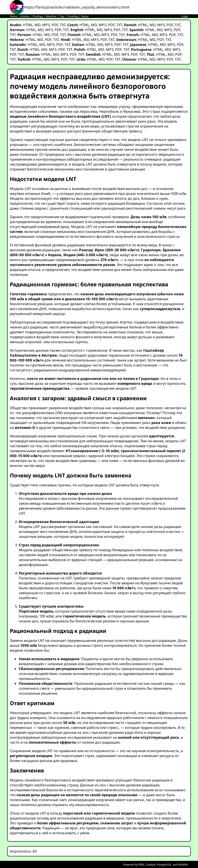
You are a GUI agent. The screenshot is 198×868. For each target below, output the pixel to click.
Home (14, 16)
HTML (28, 25)
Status (85, 16)
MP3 (46, 25)
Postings (38, 16)
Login (185, 16)
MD (38, 25)
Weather (51, 16)
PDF (55, 25)
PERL (141, 865)
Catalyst (151, 865)
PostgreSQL (164, 865)
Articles (25, 16)
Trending (72, 16)
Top (62, 16)
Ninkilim (183, 865)
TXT (63, 25)
